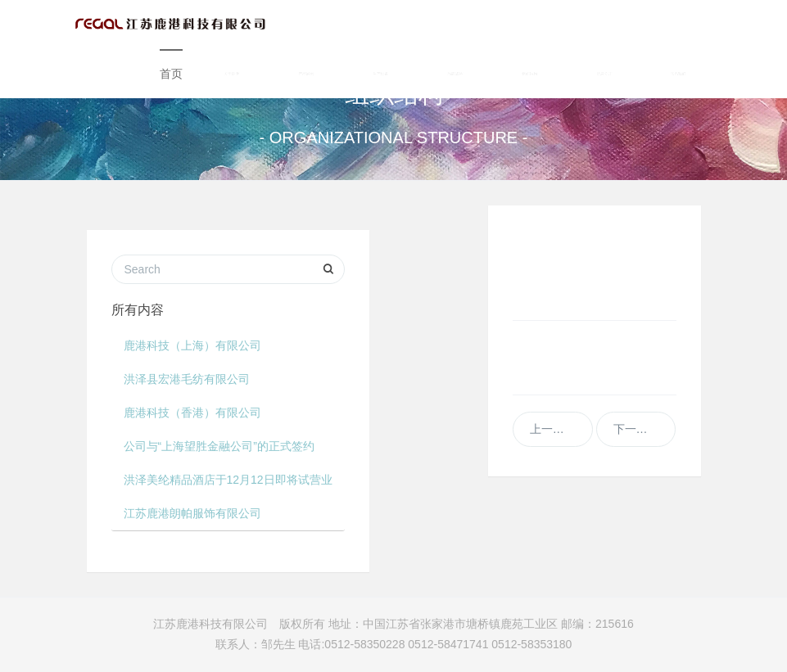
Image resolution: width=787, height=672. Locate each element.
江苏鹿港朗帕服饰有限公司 (192, 513)
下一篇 (636, 429)
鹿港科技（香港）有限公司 (192, 413)
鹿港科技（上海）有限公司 (192, 345)
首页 (171, 74)
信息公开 (605, 74)
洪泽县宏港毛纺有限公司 (187, 379)
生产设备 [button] (381, 74)
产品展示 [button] (307, 74)
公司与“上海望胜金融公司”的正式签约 (219, 446)
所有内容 (138, 310)
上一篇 (553, 429)
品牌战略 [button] (456, 74)
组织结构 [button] (530, 74)
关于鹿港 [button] (232, 74)
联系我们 (678, 74)
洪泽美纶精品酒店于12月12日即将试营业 (228, 480)
